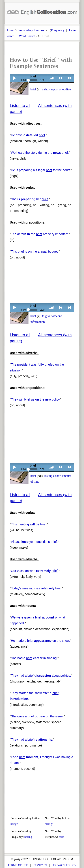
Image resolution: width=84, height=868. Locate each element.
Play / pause (14, 78)
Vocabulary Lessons (31, 30)
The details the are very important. (40, 234)
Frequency (58, 30)
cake (61, 837)
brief (33, 89)
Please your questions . (34, 542)
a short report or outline (56, 89)
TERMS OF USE (18, 865)
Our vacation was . (35, 571)
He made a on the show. (41, 641)
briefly (49, 824)
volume (52, 78)
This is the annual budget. (35, 252)
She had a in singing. (34, 658)
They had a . (32, 740)
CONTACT (40, 865)
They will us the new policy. (36, 399)
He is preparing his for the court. (41, 170)
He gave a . (28, 135)
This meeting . (29, 524)
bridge (14, 824)
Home (10, 30)
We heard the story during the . (40, 153)
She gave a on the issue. (37, 716)
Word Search (27, 36)
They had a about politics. (41, 676)
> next (70, 78)
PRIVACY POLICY (65, 865)
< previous (61, 78)
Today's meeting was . (37, 588)
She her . (30, 199)
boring (28, 837)
